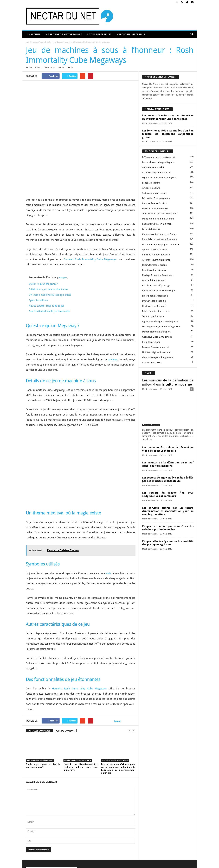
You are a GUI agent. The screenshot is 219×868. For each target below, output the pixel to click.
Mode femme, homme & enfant (158, 219)
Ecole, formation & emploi (155, 208)
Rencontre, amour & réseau (156, 255)
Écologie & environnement (155, 347)
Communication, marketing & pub (159, 234)
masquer (63, 230)
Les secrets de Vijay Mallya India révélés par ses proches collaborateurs (168, 479)
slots (108, 525)
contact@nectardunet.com (56, 839)
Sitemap (176, 864)
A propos (117, 864)
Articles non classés (152, 363)
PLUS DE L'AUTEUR (65, 683)
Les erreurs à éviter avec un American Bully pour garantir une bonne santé (168, 117)
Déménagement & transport (156, 332)
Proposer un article (143, 864)
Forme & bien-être (151, 229)
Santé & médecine (151, 183)
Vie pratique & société (153, 167)
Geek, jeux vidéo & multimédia (157, 337)
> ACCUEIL (34, 34)
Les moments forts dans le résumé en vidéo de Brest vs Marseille (168, 449)
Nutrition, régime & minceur (156, 352)
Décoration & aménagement (156, 198)
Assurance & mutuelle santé (156, 260)
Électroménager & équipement (158, 357)
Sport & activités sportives (155, 250)
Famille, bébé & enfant (153, 280)
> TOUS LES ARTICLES (99, 34)
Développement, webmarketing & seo (161, 327)
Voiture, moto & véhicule (154, 193)
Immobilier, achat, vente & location (160, 239)
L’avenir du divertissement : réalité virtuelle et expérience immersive (81, 719)
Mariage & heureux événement (158, 275)
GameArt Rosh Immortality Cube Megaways (90, 211)
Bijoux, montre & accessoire (156, 311)
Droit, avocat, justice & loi (155, 301)
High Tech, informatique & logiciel (159, 178)
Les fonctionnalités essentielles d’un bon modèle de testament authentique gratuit (168, 134)
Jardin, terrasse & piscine (154, 265)
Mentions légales (162, 864)
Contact (128, 864)
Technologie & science (153, 316)
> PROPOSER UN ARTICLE (131, 34)
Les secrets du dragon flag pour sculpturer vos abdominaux (168, 494)
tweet (117, 673)
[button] (192, 34)
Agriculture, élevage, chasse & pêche (160, 321)
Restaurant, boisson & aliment (157, 224)
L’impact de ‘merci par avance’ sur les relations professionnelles (168, 528)
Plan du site (189, 864)
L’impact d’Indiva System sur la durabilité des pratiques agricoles (168, 543)
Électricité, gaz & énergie (154, 306)
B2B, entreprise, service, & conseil (159, 157)
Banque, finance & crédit (154, 203)
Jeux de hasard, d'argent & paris (38, 42)
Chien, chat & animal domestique (159, 291)
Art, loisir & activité (151, 188)
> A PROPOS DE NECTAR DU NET (64, 34)
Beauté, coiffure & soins (154, 270)
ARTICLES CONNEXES (39, 683)
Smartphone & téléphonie (155, 296)
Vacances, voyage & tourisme (157, 172)
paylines (112, 312)
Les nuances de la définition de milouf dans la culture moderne (168, 382)
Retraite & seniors (151, 342)
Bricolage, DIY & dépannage (156, 285)
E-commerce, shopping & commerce (160, 244)
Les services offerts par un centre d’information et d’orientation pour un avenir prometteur (168, 511)
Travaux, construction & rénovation (160, 214)
